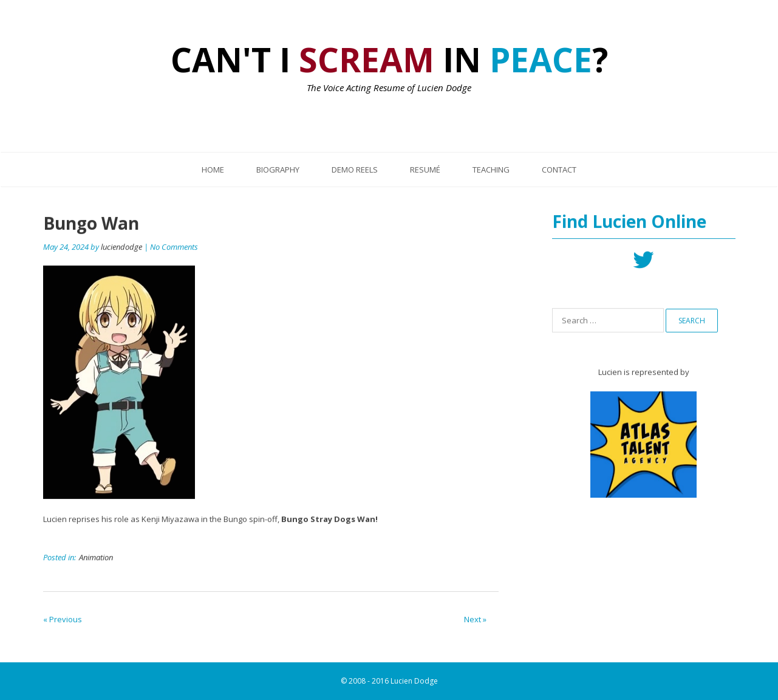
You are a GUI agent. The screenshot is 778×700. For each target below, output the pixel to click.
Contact (559, 170)
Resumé (425, 170)
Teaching (491, 170)
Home (213, 170)
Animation (96, 558)
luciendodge (121, 247)
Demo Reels (355, 170)
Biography (278, 170)
